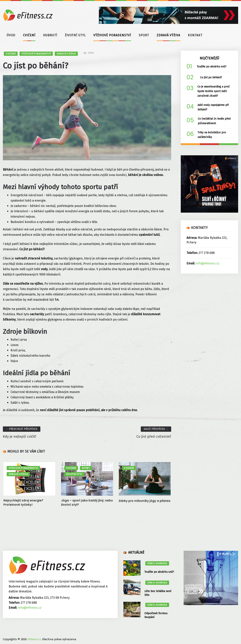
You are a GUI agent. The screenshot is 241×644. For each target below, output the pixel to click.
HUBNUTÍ (50, 35)
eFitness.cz (34, 639)
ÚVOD (11, 35)
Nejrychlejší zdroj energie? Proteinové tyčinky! (23, 503)
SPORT (144, 35)
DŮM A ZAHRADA (157, 563)
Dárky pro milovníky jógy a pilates (145, 501)
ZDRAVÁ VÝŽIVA (168, 35)
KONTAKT (195, 35)
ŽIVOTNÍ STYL (75, 35)
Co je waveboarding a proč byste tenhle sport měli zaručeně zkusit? (214, 91)
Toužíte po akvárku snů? (212, 67)
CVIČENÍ (29, 35)
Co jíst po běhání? (211, 77)
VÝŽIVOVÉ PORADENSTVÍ (112, 35)
